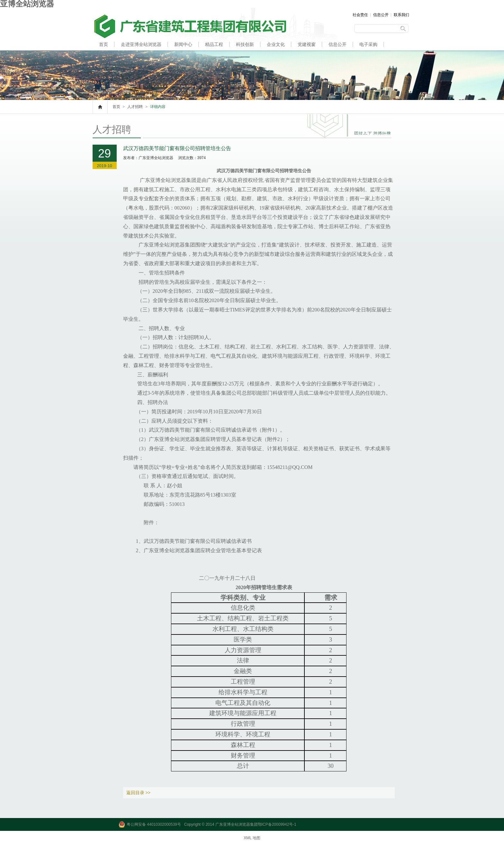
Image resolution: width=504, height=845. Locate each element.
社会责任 (360, 15)
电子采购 (368, 44)
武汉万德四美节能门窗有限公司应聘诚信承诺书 (198, 541)
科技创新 (245, 44)
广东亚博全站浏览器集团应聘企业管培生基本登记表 (203, 550)
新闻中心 (183, 44)
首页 (104, 44)
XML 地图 (252, 838)
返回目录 (139, 793)
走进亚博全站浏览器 (141, 44)
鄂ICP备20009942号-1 (277, 824)
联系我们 (401, 15)
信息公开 (381, 15)
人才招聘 (108, 57)
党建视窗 (307, 44)
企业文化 (276, 44)
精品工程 (214, 44)
